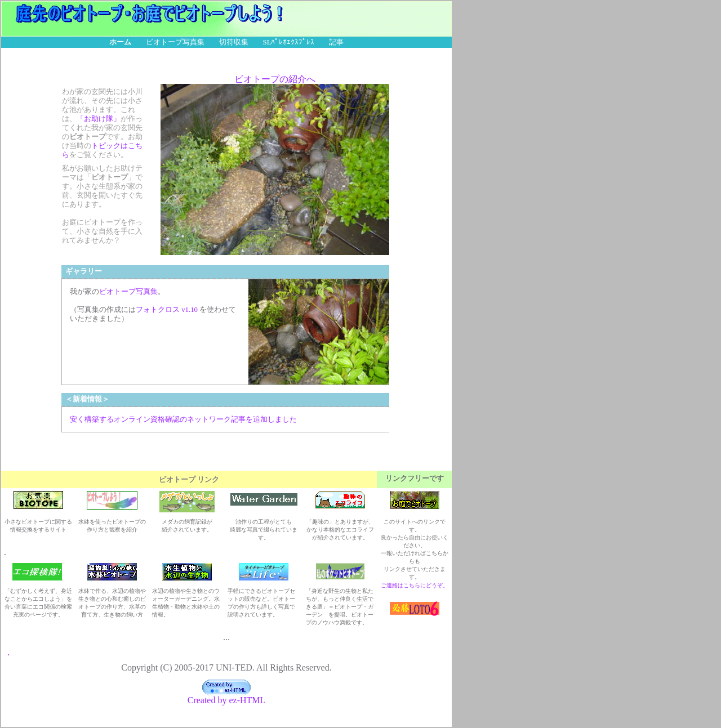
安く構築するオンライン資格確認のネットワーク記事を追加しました (183, 419)
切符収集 (234, 42)
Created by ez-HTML (227, 696)
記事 (336, 42)
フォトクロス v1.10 (167, 310)
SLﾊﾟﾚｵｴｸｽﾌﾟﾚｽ (289, 42)
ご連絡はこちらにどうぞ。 (415, 585)
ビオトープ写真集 (175, 42)
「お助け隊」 (99, 119)
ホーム (120, 42)
